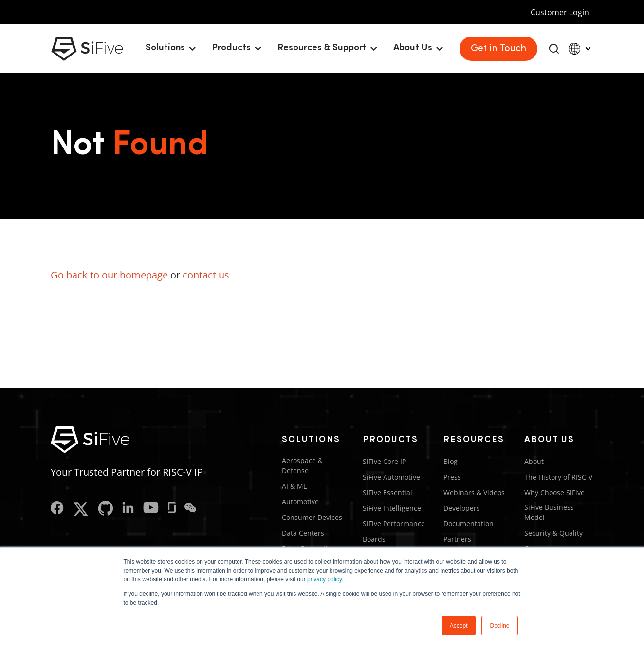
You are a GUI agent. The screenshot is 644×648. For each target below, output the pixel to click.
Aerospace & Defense (302, 465)
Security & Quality (553, 533)
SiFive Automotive (391, 477)
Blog (451, 461)
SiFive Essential (387, 492)
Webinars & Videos (474, 492)
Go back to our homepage (109, 275)
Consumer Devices (312, 517)
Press (452, 477)
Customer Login (560, 12)
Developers (462, 508)
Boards (374, 539)
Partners (457, 539)
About (534, 461)
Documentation (469, 524)
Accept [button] (459, 626)
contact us (206, 275)
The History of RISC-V (558, 477)
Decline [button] (499, 626)
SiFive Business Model (549, 512)
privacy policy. (325, 579)
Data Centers (303, 533)
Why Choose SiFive (554, 492)
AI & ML (294, 486)
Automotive (300, 502)
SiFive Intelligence (392, 508)
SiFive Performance (394, 524)
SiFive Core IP (384, 461)
